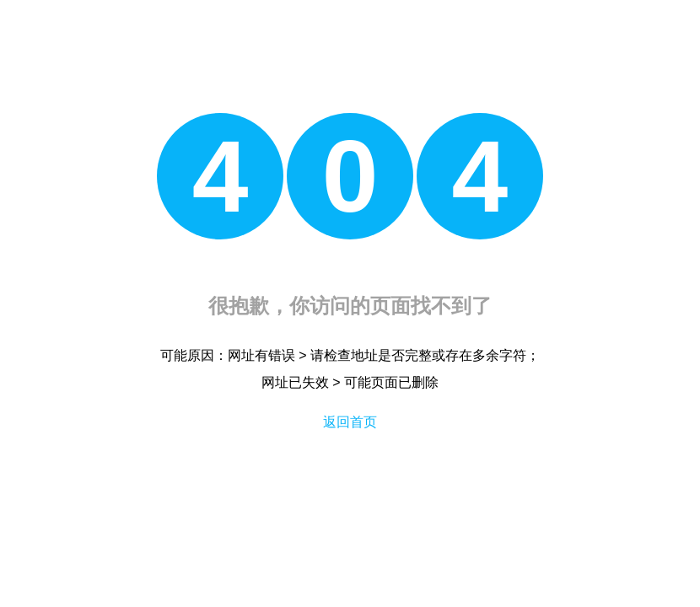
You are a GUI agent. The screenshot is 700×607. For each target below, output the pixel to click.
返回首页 (350, 422)
